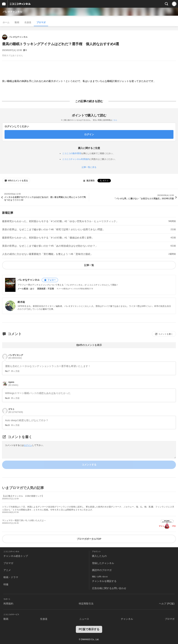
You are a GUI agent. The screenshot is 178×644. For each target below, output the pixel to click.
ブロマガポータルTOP (89, 539)
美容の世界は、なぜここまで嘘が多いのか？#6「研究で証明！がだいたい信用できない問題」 (54, 229)
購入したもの (99, 556)
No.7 (7, 371)
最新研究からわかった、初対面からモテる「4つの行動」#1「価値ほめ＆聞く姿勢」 (48, 238)
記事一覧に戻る (89, 167)
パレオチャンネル (13, 12)
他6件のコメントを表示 (89, 345)
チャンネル (127, 619)
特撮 (6, 584)
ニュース (84, 619)
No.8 (7, 398)
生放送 (28, 22)
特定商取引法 (86, 604)
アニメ (7, 570)
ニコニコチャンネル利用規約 (76, 159)
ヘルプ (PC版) (167, 604)
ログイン (28, 445)
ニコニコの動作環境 (72, 153)
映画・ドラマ (11, 577)
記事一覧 (89, 265)
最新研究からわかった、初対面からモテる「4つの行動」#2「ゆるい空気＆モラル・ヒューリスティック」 (60, 221)
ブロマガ (41, 22)
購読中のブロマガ (102, 570)
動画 (17, 22)
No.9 (7, 425)
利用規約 (8, 604)
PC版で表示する (89, 629)
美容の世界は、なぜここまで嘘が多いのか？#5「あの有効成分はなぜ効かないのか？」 (50, 246)
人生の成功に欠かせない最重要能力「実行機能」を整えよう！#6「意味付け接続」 (47, 254)
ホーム (6, 22)
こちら (115, 120)
